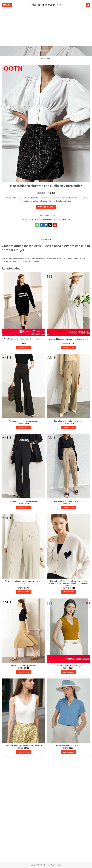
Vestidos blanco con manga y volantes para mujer (69, 339)
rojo (65, 219)
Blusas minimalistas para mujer (69, 746)
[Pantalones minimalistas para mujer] (23, 386)
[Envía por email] (50, 225)
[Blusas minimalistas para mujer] (69, 711)
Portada (42, 50)
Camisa (38, 219)
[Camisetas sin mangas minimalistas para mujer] (23, 711)
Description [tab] (46, 239)
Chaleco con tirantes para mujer (69, 666)
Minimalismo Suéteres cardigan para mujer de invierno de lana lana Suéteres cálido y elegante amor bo (69, 583)
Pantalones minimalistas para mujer (23, 421)
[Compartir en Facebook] (42, 225)
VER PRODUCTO (46, 207)
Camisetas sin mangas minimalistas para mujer (23, 746)
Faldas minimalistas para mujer (23, 666)
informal (60, 219)
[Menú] (7, 5)
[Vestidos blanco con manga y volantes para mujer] (69, 304)
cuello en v (45, 219)
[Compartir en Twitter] (46, 225)
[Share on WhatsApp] (37, 225)
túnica (69, 219)
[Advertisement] (46, 28)
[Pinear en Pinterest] (55, 225)
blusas (32, 219)
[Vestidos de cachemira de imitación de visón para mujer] (23, 304)
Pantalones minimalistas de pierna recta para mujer (23, 582)
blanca (27, 219)
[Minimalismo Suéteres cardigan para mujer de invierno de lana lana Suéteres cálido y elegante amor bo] (69, 546)
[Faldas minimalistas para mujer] (23, 631)
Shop (52, 50)
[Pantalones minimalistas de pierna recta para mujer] (23, 546)
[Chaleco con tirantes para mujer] (69, 631)
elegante (53, 219)
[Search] (88, 5)
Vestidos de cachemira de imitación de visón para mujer (23, 340)
